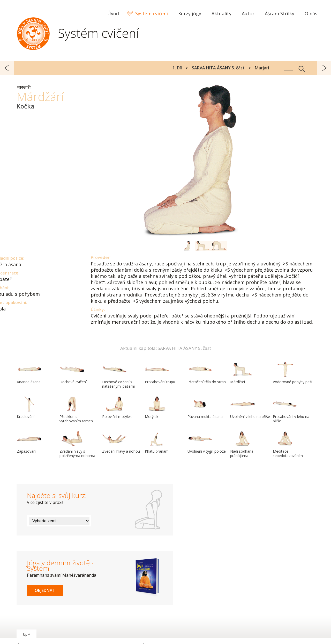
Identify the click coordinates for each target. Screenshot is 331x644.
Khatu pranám (157, 442)
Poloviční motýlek (117, 408)
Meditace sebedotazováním (288, 444)
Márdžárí (243, 373)
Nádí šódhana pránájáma (243, 444)
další (324, 68)
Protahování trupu (160, 373)
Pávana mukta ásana (205, 408)
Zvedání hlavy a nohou (121, 442)
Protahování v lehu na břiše (291, 410)
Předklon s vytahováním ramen (76, 410)
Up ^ (27, 634)
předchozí (7, 68)
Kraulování (29, 408)
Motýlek (157, 408)
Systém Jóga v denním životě (33, 32)
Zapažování (29, 442)
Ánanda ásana (29, 373)
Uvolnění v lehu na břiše (250, 408)
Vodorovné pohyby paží (292, 373)
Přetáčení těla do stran (207, 373)
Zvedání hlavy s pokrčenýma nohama (77, 444)
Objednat (45, 590)
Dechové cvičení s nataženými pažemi (118, 375)
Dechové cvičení (73, 373)
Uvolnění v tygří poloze (207, 442)
